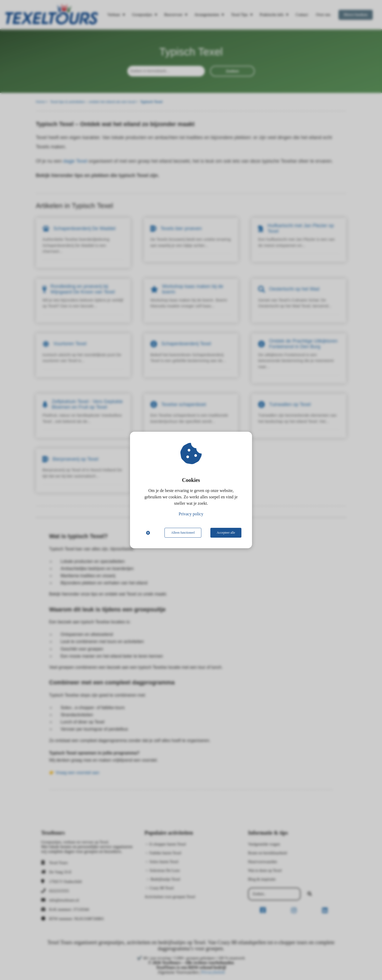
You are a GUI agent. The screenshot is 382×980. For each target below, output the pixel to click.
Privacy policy (191, 514)
